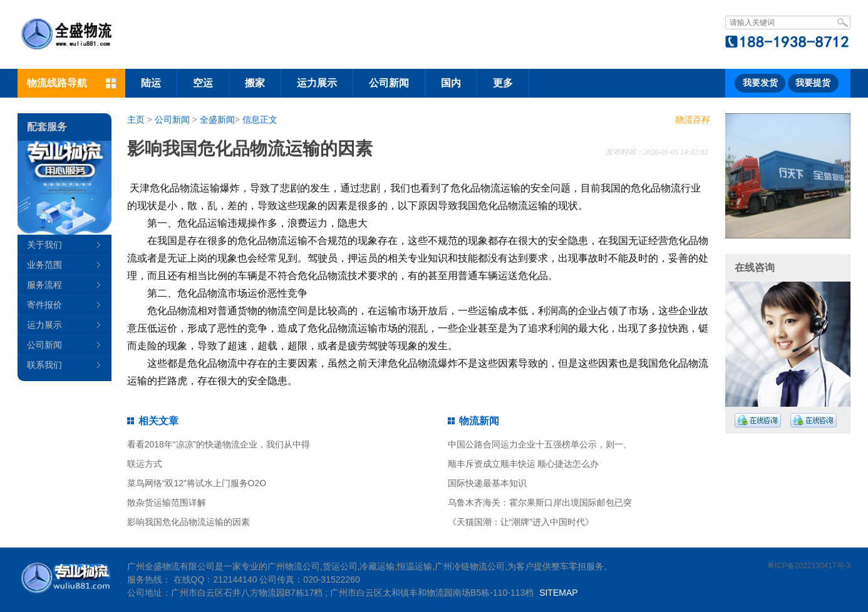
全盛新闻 (217, 120)
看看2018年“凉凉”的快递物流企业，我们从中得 (219, 444)
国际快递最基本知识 (487, 483)
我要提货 (813, 83)
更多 (503, 83)
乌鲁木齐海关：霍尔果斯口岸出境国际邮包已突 (540, 502)
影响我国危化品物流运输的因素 (189, 522)
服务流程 (44, 285)
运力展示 (317, 83)
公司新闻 (389, 83)
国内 (451, 83)
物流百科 (692, 120)
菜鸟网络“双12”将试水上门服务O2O (197, 483)
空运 (203, 83)
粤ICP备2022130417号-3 (809, 566)
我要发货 (760, 83)
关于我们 (44, 245)
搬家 (255, 83)
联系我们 (44, 365)
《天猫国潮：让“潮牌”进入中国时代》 (521, 522)
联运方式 (145, 464)
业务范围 (44, 265)
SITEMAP (558, 593)
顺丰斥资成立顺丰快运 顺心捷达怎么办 (524, 464)
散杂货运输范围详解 (167, 502)
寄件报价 (44, 305)
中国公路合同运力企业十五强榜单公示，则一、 (540, 444)
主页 (136, 120)
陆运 (151, 83)
